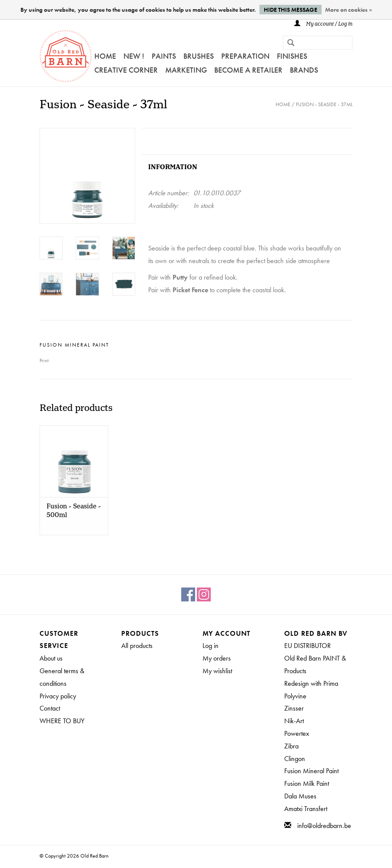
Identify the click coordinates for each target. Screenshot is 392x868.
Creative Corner (126, 70)
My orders (217, 658)
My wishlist (217, 671)
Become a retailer (248, 70)
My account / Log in (323, 24)
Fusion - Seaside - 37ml (324, 104)
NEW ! (134, 56)
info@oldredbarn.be (324, 826)
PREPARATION (245, 56)
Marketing (186, 70)
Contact (50, 708)
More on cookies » (349, 10)
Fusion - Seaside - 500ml (74, 511)
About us (51, 658)
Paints (164, 56)
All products (137, 646)
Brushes (199, 56)
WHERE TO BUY (62, 721)
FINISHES (292, 56)
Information (173, 167)
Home (105, 56)
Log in (211, 646)
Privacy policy (58, 696)
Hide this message (291, 10)
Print (44, 361)
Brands (304, 70)
